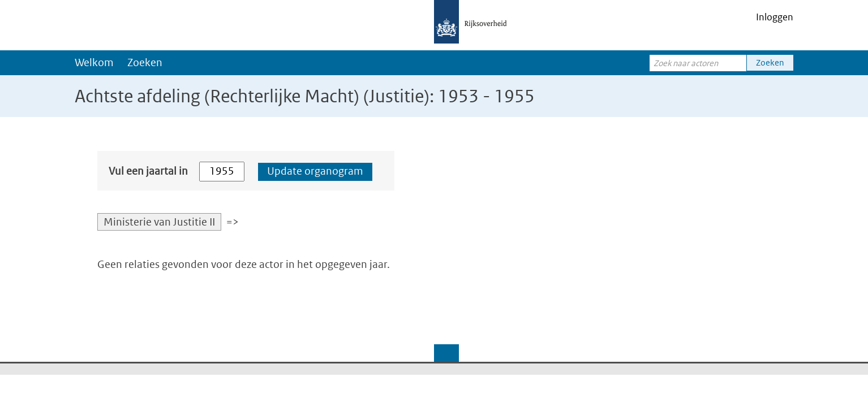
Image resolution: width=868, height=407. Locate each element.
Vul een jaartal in (148, 171)
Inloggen (775, 17)
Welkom (94, 62)
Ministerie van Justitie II (159, 222)
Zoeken (145, 62)
